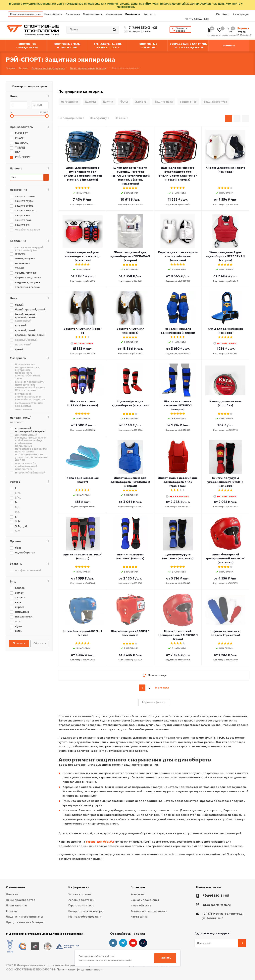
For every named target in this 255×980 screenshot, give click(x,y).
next (172, 688)
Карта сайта (139, 917)
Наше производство (21, 900)
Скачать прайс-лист (145, 900)
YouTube (133, 943)
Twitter (143, 943)
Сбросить (40, 643)
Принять (165, 958)
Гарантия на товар (81, 905)
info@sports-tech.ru (140, 31)
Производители (93, 14)
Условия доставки (81, 900)
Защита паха (164, 102)
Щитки (108, 102)
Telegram (123, 943)
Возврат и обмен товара (85, 911)
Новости (12, 894)
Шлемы (91, 102)
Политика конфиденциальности (80, 966)
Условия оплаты (80, 894)
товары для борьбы (100, 842)
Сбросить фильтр (154, 702)
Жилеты (141, 102)
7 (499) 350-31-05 (142, 28)
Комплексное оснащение (26, 14)
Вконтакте (113, 943)
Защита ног (188, 102)
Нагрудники (70, 102)
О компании (73, 14)
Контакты (150, 14)
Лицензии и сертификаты (24, 917)
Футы (124, 102)
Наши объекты (53, 14)
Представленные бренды (25, 922)
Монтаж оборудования (85, 917)
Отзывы (12, 911)
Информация (114, 14)
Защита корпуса (215, 102)
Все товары (162, 688)
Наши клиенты (17, 905)
